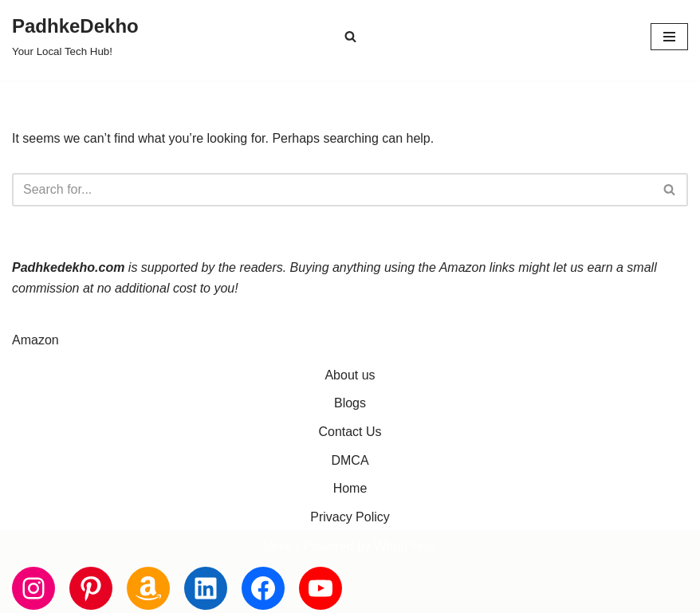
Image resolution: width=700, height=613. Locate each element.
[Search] (350, 36)
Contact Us (350, 432)
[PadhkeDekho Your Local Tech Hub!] (75, 37)
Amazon (35, 340)
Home (350, 488)
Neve (278, 546)
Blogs (350, 403)
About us (350, 375)
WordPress (405, 546)
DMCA (350, 460)
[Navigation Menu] (669, 37)
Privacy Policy (350, 517)
